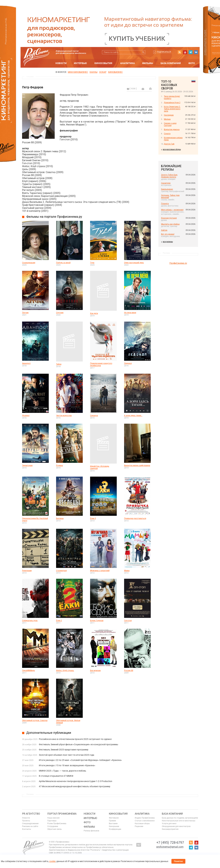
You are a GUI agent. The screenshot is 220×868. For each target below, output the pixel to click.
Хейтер (164, 230)
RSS (180, 52)
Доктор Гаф (169, 144)
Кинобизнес (115, 72)
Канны (94, 72)
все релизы (168, 242)
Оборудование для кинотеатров (176, 826)
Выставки (113, 824)
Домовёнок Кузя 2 (172, 103)
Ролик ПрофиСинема (57, 824)
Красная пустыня (169, 218)
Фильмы (148, 63)
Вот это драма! (168, 234)
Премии (112, 821)
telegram (191, 52)
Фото (192, 63)
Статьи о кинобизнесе (145, 821)
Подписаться (164, 52)
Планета (165, 204)
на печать (143, 89)
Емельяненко (167, 189)
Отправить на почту (150, 88)
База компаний (171, 63)
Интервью (80, 63)
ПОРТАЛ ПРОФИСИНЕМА (62, 814)
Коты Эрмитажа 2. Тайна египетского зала (172, 109)
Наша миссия (53, 818)
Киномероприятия (170, 829)
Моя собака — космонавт (172, 210)
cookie (52, 861)
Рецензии (139, 826)
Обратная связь (55, 829)
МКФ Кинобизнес (78, 72)
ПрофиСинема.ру (178, 263)
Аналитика (127, 63)
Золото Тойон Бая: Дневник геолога (169, 176)
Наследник (169, 115)
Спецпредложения (30, 824)
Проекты (26, 821)
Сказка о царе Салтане (170, 124)
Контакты (26, 829)
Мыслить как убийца (170, 224)
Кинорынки (114, 826)
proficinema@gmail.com (170, 847)
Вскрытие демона (172, 130)
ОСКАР (103, 72)
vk (196, 52)
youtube (185, 52)
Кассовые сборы (142, 824)
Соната (167, 134)
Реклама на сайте (30, 826)
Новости (61, 63)
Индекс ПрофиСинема (145, 818)
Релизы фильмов (91, 831)
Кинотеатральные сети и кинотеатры (179, 821)
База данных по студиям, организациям (180, 818)
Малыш (167, 119)
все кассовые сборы (172, 149)
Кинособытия (103, 63)
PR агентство (31, 814)
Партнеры (52, 821)
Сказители (166, 183)
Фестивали (114, 818)
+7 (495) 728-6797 (170, 843)
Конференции (115, 829)
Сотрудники (53, 826)
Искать (143, 52)
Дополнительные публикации (49, 733)
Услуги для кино (169, 824)
